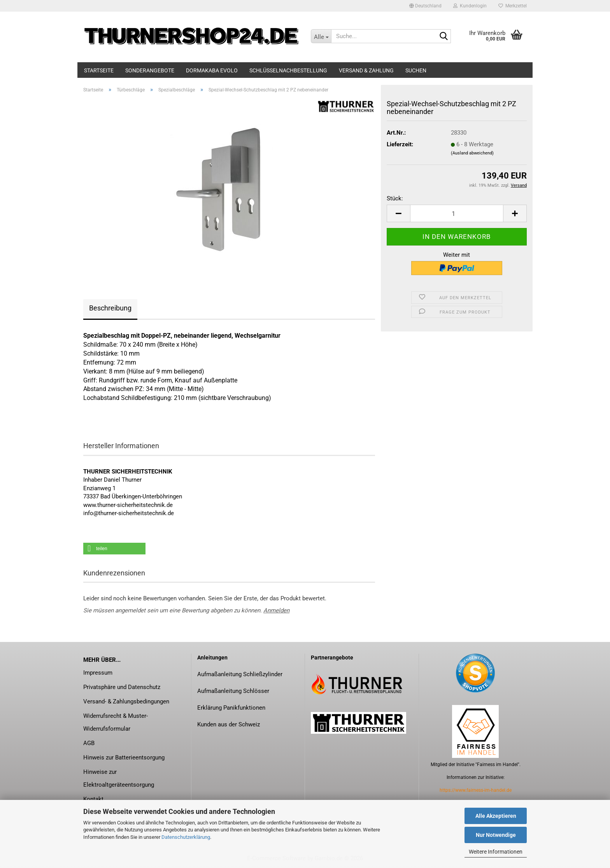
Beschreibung (110, 308)
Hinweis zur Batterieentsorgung (124, 758)
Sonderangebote (150, 70)
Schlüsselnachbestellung (288, 70)
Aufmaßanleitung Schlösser (233, 691)
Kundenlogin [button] (470, 6)
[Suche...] (321, 36)
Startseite (99, 70)
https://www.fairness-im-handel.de (476, 790)
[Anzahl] (457, 213)
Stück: (395, 198)
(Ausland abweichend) (472, 153)
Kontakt (93, 799)
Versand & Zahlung (366, 70)
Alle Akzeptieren (496, 816)
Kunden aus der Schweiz (229, 724)
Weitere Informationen (496, 852)
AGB (89, 743)
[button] (425, 6)
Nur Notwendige (496, 835)
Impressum (98, 673)
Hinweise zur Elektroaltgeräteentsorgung (119, 778)
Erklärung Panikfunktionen (231, 708)
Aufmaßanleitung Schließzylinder (240, 674)
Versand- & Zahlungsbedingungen (126, 701)
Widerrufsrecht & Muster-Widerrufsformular (116, 722)
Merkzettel (513, 6)
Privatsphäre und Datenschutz (122, 687)
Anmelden (276, 610)
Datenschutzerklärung (186, 837)
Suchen (416, 70)
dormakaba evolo (212, 70)
